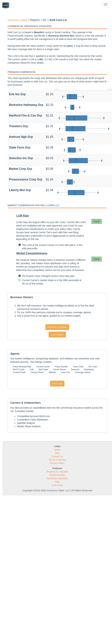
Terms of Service (57, 460)
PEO (57, 482)
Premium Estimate (57, 327)
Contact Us (57, 456)
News (57, 450)
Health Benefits (57, 475)
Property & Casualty (57, 472)
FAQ (57, 453)
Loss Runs (57, 485)
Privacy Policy (57, 463)
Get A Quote (57, 335)
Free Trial (57, 384)
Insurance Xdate (17, 20)
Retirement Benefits (57, 478)
